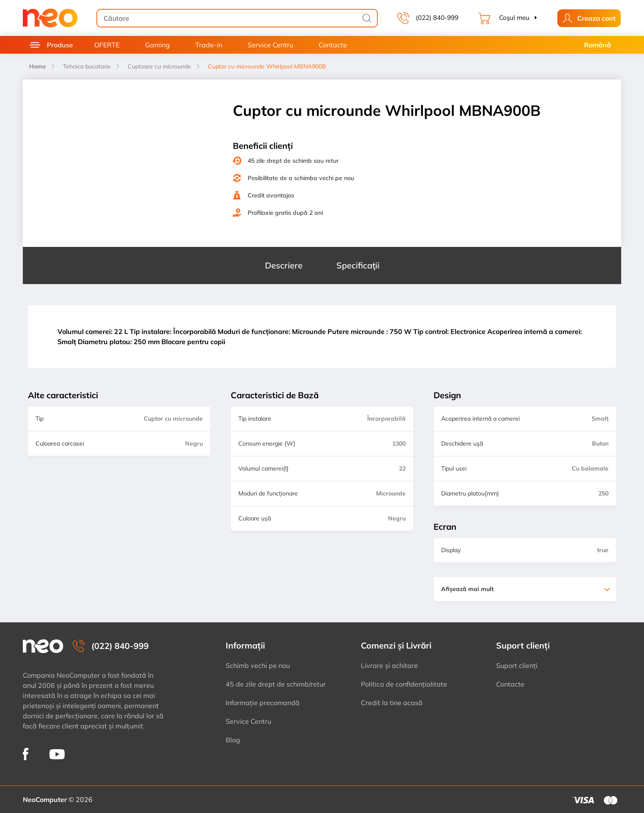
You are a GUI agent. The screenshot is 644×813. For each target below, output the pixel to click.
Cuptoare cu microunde (159, 66)
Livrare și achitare (389, 665)
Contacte (333, 45)
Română (598, 45)
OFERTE (107, 45)
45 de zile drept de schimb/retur (276, 684)
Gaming (157, 45)
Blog (233, 740)
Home (38, 66)
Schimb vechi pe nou (258, 665)
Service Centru (270, 45)
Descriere (284, 265)
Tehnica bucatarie (87, 66)
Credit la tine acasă (392, 703)
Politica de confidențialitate (404, 684)
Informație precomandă (263, 703)
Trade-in (209, 45)
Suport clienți (517, 665)
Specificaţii (358, 265)
